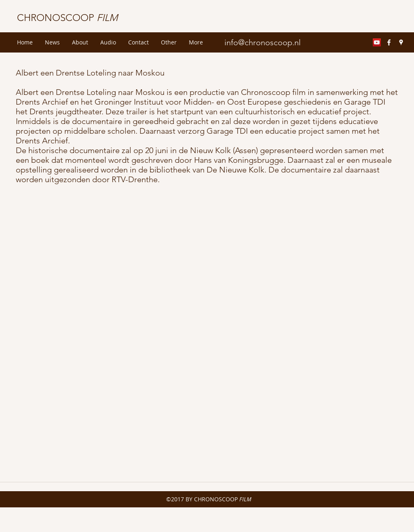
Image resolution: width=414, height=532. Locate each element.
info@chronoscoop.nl (263, 42)
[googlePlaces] (401, 42)
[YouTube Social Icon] (377, 42)
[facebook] (389, 42)
